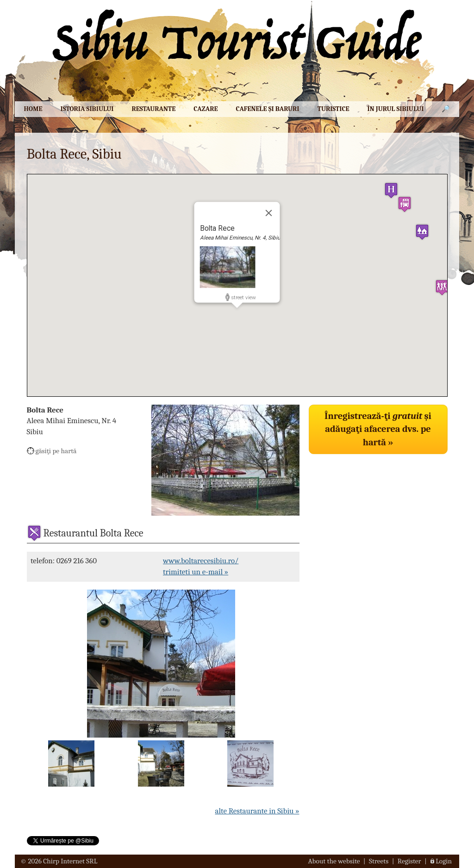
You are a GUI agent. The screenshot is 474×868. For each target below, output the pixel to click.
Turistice (333, 109)
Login (444, 861)
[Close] (269, 213)
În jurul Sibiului (396, 109)
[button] (391, 190)
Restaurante (154, 109)
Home (33, 109)
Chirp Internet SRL (70, 861)
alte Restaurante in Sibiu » (257, 811)
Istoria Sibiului (87, 109)
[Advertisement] (378, 522)
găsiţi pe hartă (56, 451)
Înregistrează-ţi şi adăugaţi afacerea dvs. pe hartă (378, 429)
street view (243, 297)
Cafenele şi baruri (267, 109)
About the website (334, 861)
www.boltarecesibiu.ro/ (201, 561)
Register (409, 861)
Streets (379, 861)
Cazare (206, 109)
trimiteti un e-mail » (196, 572)
